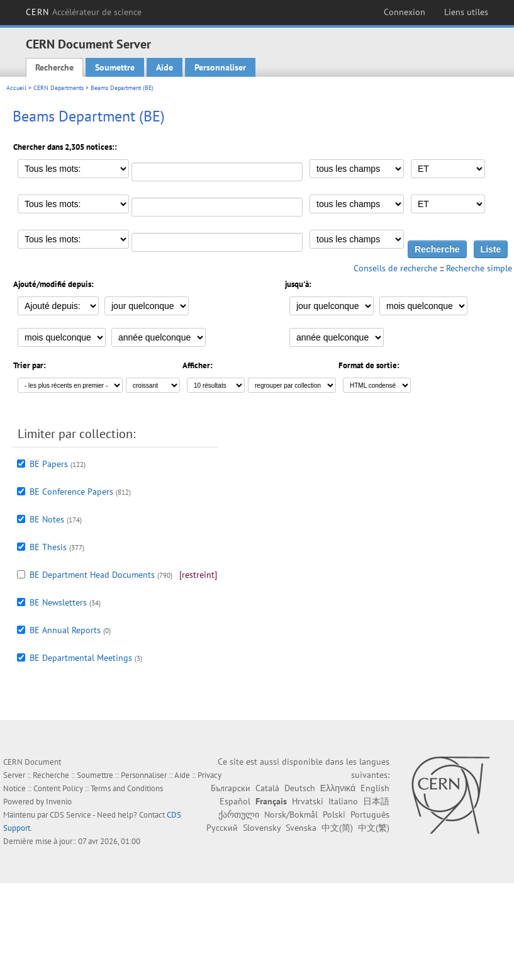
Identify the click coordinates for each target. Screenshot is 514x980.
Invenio (59, 802)
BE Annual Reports (65, 630)
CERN (84, 12)
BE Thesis (48, 547)
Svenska (301, 828)
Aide (165, 67)
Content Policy (58, 788)
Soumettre (115, 67)
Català (267, 788)
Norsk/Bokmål (291, 814)
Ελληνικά (338, 788)
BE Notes (47, 519)
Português (370, 814)
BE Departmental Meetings (81, 658)
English (375, 788)
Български (231, 788)
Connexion (405, 12)
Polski (334, 814)
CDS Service (70, 815)
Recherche (54, 67)
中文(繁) (374, 828)
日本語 (376, 801)
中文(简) (337, 828)
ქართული (239, 814)
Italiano (343, 801)
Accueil (16, 88)
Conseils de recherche (395, 268)
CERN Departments (59, 88)
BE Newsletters (58, 602)
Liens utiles (466, 12)
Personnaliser (220, 67)
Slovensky (262, 828)
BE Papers (49, 464)
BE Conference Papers (71, 492)
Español (235, 801)
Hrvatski (308, 801)
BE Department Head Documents (92, 575)
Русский (222, 828)
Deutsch (300, 788)
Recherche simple (479, 268)
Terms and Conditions (127, 788)
